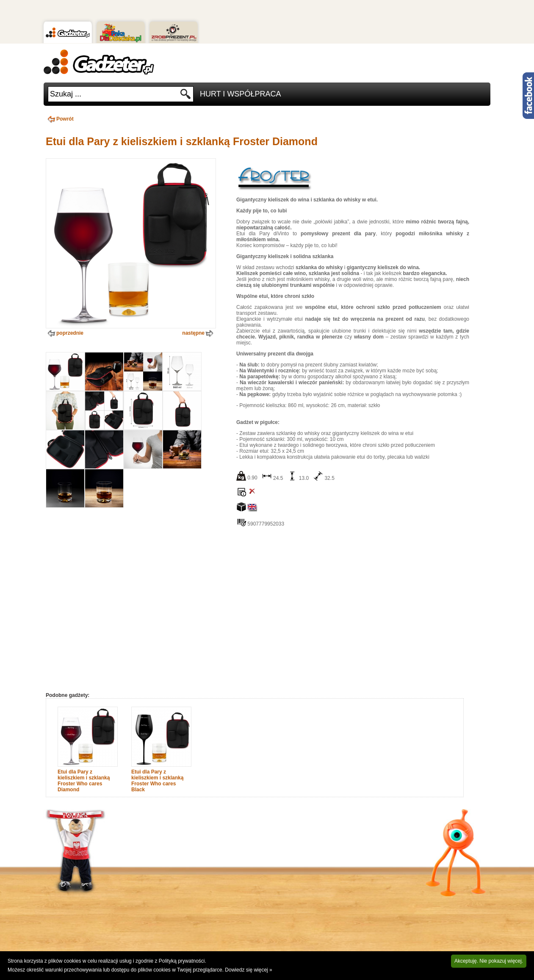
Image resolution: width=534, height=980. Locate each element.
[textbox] (114, 94)
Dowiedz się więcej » (248, 970)
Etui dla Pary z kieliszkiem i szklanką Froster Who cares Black (157, 781)
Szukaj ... (66, 94)
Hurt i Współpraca (240, 94)
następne (199, 333)
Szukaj (186, 96)
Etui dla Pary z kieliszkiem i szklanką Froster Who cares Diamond (84, 781)
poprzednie (65, 333)
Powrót (60, 119)
